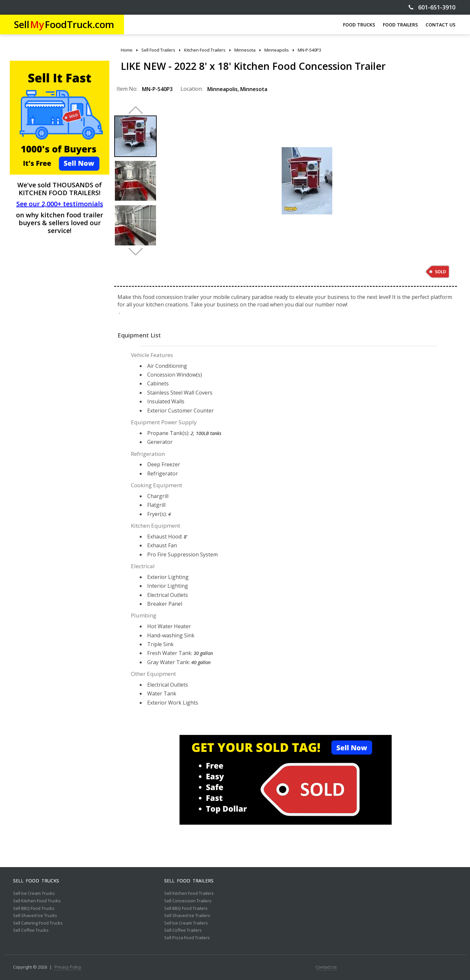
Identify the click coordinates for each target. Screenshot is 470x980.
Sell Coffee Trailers (183, 930)
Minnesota (254, 89)
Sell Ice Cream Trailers (186, 923)
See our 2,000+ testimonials (60, 204)
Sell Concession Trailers (188, 901)
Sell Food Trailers (189, 881)
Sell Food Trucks (36, 881)
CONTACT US (440, 25)
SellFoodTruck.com (64, 24)
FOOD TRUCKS (359, 25)
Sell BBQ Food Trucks (34, 909)
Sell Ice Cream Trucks (34, 894)
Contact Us (326, 967)
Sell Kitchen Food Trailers (189, 894)
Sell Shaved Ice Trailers (187, 916)
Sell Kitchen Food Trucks (37, 901)
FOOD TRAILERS (400, 25)
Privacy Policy (68, 967)
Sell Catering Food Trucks (38, 923)
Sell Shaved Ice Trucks (35, 916)
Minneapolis (222, 89)
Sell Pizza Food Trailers (187, 938)
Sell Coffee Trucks (31, 930)
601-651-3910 (432, 7)
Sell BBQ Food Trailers (186, 909)
